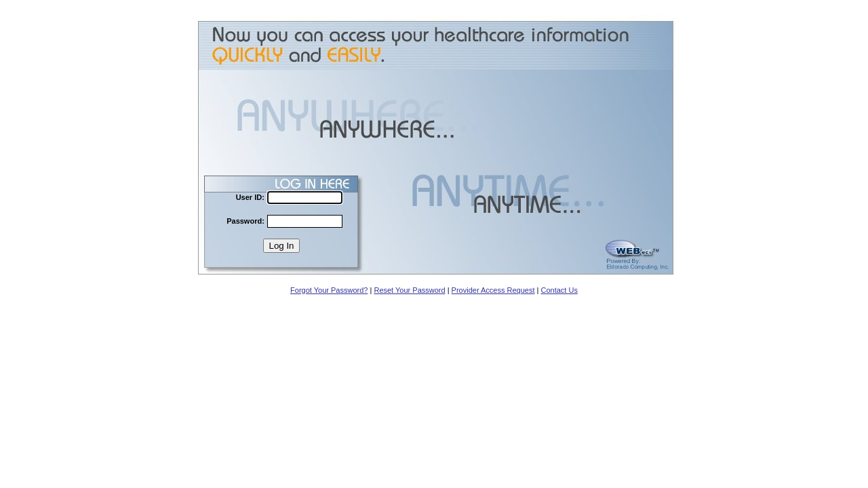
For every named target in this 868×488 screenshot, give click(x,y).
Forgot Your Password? (329, 290)
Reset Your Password (409, 290)
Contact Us (559, 290)
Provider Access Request (493, 290)
